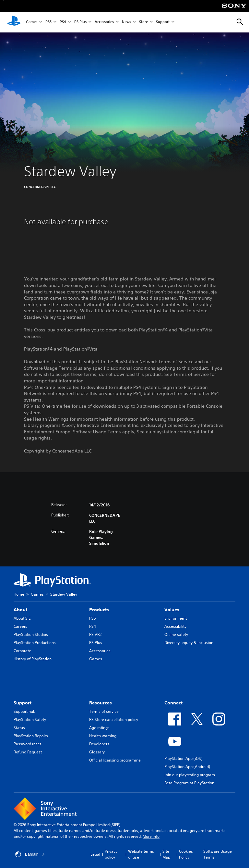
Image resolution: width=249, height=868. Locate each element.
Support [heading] (23, 703)
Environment (176, 618)
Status (19, 728)
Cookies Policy (186, 854)
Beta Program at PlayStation (189, 783)
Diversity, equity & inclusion (189, 643)
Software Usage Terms (218, 854)
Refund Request (28, 752)
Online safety (176, 634)
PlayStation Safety (30, 719)
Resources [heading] (101, 703)
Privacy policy (111, 854)
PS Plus (80, 22)
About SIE (22, 618)
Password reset (27, 744)
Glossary (97, 752)
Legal (95, 854)
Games (32, 22)
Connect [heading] (173, 703)
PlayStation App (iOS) (183, 758)
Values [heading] (172, 610)
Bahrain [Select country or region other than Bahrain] (30, 854)
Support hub (24, 711)
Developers (99, 744)
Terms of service (104, 711)
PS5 (48, 22)
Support (163, 22)
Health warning (103, 736)
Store (143, 22)
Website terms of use (141, 854)
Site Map (166, 854)
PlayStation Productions (35, 643)
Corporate (22, 651)
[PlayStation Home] (14, 22)
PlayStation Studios (31, 634)
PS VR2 (95, 634)
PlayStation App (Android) (187, 767)
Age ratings (99, 728)
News (126, 22)
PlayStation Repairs (31, 736)
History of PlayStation (33, 659)
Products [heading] (99, 610)
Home (19, 594)
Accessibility (175, 626)
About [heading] (20, 610)
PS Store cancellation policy (114, 719)
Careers (20, 626)
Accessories (104, 22)
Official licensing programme (115, 760)
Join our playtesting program (190, 775)
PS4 (63, 22)
